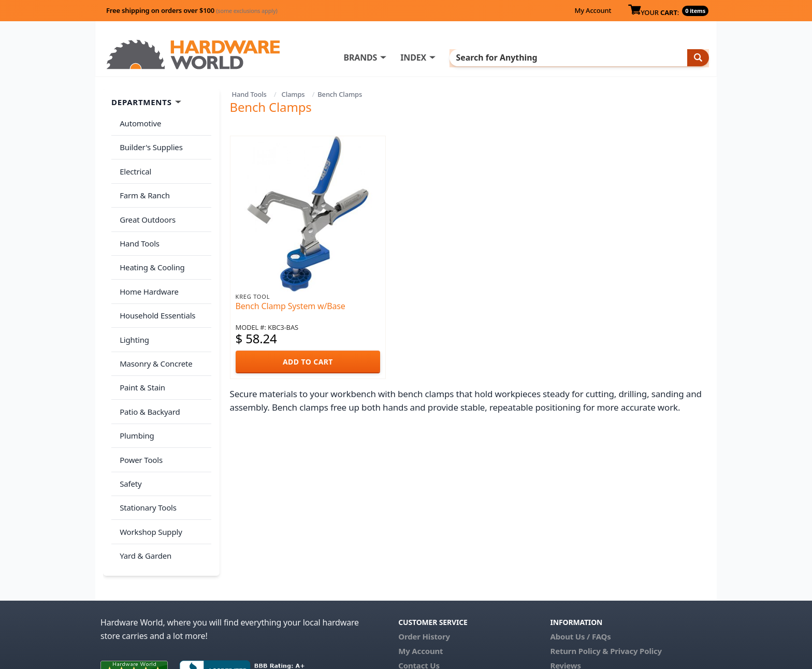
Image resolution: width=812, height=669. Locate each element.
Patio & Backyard (148, 367)
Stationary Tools (146, 449)
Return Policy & (579, 583)
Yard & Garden (143, 490)
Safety (128, 428)
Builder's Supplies (149, 142)
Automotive (138, 122)
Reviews (565, 598)
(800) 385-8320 (425, 612)
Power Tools (139, 408)
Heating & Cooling (150, 244)
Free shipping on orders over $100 (192, 10)
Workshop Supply (149, 469)
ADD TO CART (308, 362)
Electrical (133, 163)
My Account (593, 10)
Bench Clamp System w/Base (291, 306)
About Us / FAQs (580, 569)
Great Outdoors (146, 203)
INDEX (455, 57)
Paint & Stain (140, 346)
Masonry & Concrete (154, 326)
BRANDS (402, 57)
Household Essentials (155, 285)
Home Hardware (147, 265)
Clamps (293, 94)
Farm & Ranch (143, 183)
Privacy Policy (636, 583)
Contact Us (419, 598)
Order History (424, 569)
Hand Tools (249, 94)
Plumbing (135, 387)
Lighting (132, 306)
